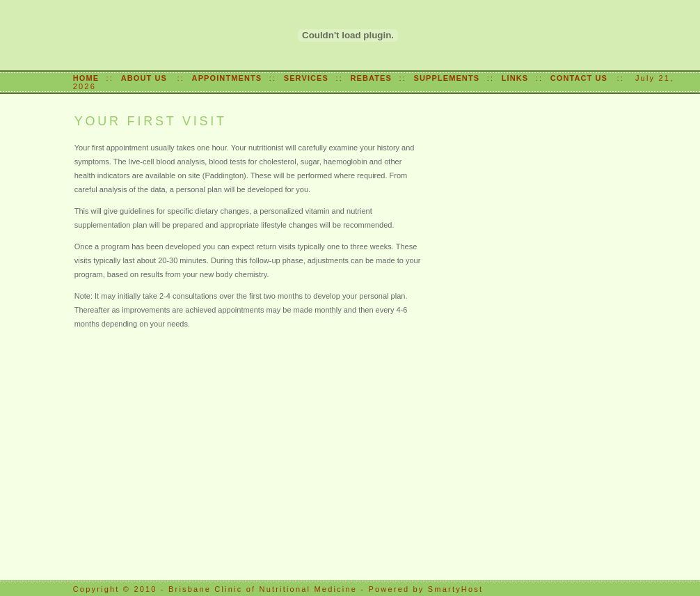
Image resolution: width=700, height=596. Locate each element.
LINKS (515, 78)
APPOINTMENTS (227, 78)
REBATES (371, 78)
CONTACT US (582, 78)
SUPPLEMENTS (447, 78)
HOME (86, 78)
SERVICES (306, 78)
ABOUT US (145, 78)
